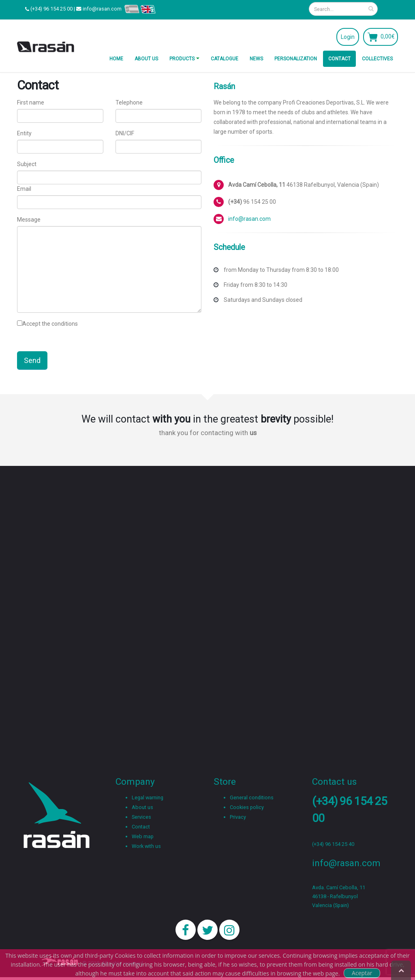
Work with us (146, 846)
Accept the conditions (50, 324)
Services (141, 817)
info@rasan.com (102, 9)
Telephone (129, 102)
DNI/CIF (125, 133)
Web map (143, 836)
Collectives (377, 59)
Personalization (296, 59)
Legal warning (148, 797)
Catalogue (225, 59)
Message (29, 220)
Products (182, 59)
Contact (339, 59)
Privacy (238, 817)
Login (348, 37)
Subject (27, 164)
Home (116, 59)
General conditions (252, 797)
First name (31, 102)
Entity (24, 133)
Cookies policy (247, 807)
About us (146, 59)
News (256, 59)
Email (24, 189)
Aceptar (362, 973)
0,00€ (388, 36)
